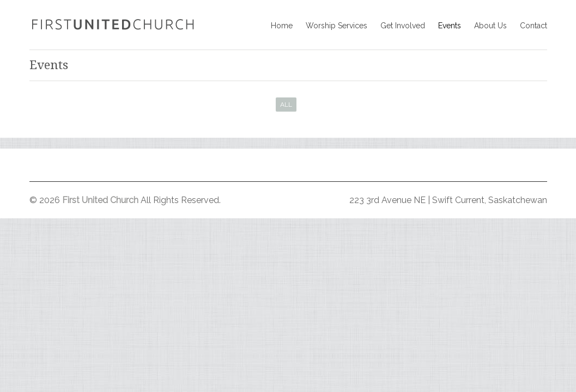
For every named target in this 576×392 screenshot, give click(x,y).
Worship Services (336, 26)
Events (450, 26)
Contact (533, 26)
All (286, 105)
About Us (490, 26)
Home (282, 26)
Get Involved (403, 26)
